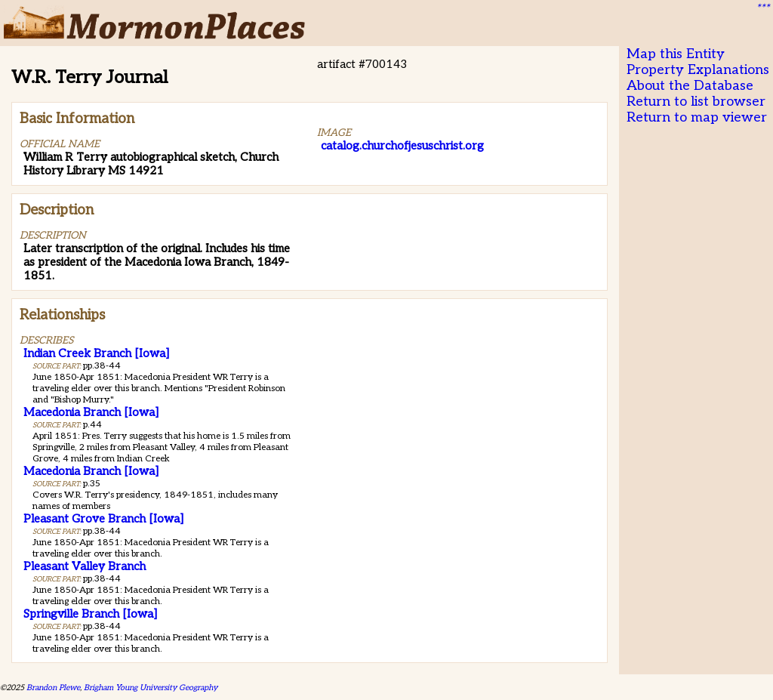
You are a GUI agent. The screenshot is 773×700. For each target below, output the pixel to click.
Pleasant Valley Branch (85, 566)
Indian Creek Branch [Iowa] (96, 353)
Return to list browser (696, 102)
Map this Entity (676, 54)
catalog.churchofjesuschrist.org (402, 146)
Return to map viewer (697, 117)
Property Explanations (698, 70)
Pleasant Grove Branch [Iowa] (103, 519)
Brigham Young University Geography (151, 688)
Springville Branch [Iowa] (90, 614)
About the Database (690, 86)
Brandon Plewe (53, 688)
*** (762, 8)
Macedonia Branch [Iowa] (91, 412)
